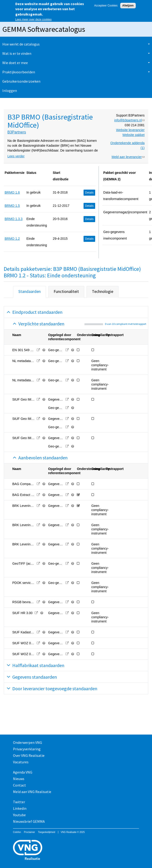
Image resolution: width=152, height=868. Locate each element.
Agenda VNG (23, 772)
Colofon (17, 832)
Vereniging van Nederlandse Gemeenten (76, 850)
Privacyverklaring (27, 749)
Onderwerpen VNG (27, 742)
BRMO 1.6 (12, 192)
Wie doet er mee (15, 63)
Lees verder (16, 156)
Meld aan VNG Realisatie (32, 792)
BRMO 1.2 (12, 239)
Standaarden (29, 291)
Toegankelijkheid (47, 832)
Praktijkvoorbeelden (19, 72)
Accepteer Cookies (106, 6)
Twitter (19, 802)
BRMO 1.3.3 (14, 219)
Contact (19, 785)
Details (89, 193)
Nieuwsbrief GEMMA (29, 821)
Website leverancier (130, 130)
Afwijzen (128, 6)
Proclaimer (29, 832)
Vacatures (21, 762)
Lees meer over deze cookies (34, 19)
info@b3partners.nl (129, 120)
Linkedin (20, 808)
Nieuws (19, 779)
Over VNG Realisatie (29, 755)
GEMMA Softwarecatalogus (44, 29)
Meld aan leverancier (128, 157)
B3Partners (17, 132)
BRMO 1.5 (12, 206)
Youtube (19, 815)
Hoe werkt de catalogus (21, 44)
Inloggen (10, 91)
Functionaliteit (66, 291)
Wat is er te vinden (17, 53)
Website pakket (134, 135)
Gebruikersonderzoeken (21, 81)
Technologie (103, 291)
